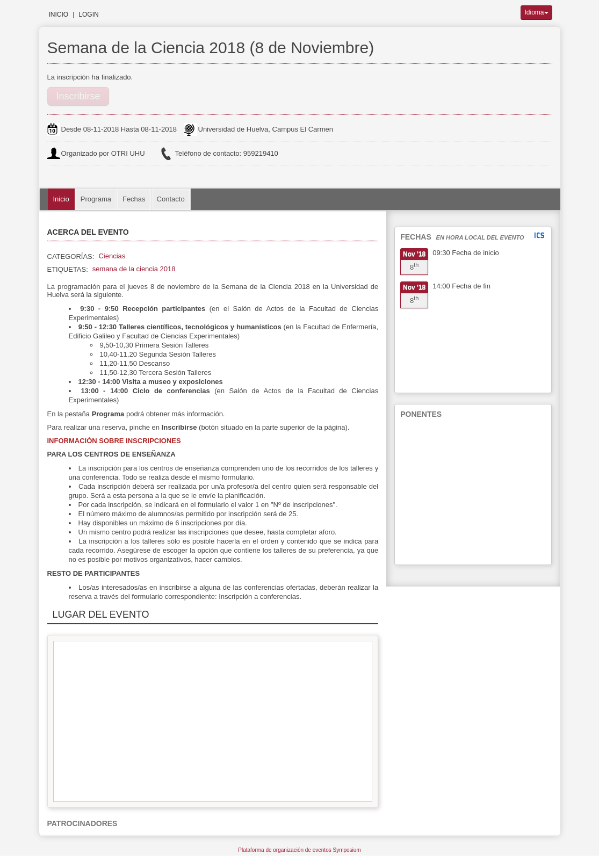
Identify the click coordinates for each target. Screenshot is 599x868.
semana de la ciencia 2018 (134, 269)
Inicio (59, 15)
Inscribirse (78, 96)
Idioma (536, 12)
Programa (96, 199)
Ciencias (112, 256)
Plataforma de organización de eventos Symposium (299, 850)
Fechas (134, 199)
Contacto (171, 199)
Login (88, 15)
